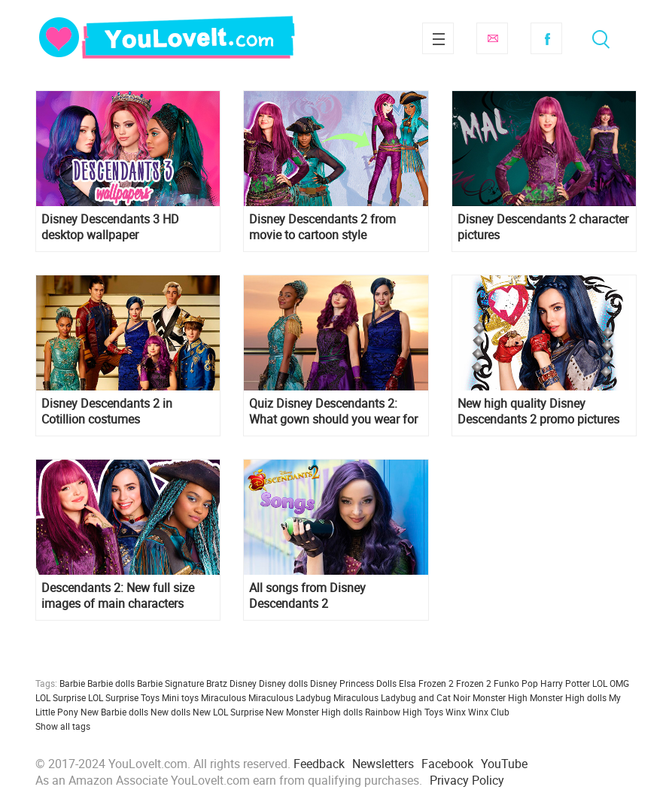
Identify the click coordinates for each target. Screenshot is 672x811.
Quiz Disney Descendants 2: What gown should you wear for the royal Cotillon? (333, 412)
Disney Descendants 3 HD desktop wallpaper (110, 227)
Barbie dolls (111, 683)
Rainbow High (394, 712)
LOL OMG (611, 683)
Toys (434, 712)
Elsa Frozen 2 (426, 683)
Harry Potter (565, 683)
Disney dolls (283, 683)
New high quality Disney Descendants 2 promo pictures (538, 412)
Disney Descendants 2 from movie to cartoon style (322, 227)
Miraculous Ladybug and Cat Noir (402, 697)
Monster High (500, 697)
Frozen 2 (474, 683)
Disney (243, 683)
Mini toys (180, 697)
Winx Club (489, 712)
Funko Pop (516, 683)
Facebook (546, 38)
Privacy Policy (467, 780)
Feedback (319, 764)
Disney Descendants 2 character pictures (543, 227)
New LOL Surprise (228, 712)
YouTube (504, 764)
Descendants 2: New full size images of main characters (118, 596)
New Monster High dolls (314, 712)
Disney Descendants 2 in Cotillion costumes (107, 412)
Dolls (386, 683)
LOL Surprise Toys (124, 697)
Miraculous (223, 697)
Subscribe (492, 38)
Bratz (217, 683)
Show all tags (63, 726)
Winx (456, 712)
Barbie (72, 683)
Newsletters (383, 764)
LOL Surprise (61, 697)
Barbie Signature (170, 683)
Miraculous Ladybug (290, 697)
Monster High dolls (568, 697)
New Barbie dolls (114, 712)
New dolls (170, 712)
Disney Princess (342, 683)
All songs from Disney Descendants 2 (307, 596)
